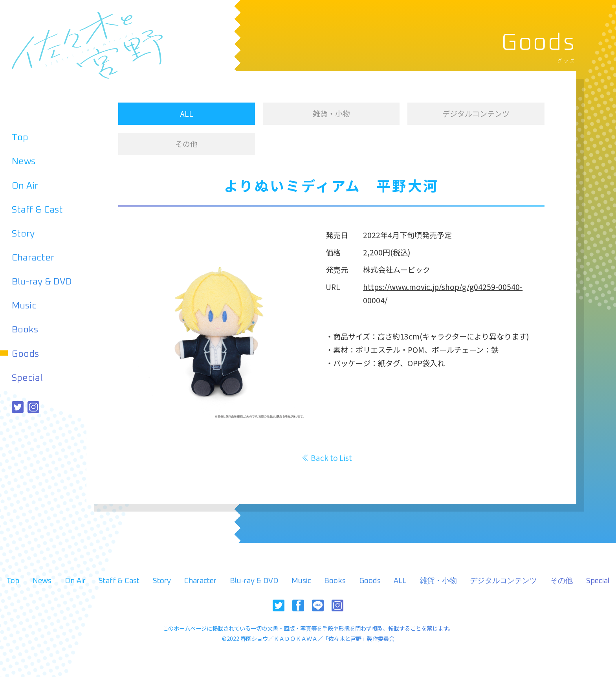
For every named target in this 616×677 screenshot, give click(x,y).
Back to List (331, 458)
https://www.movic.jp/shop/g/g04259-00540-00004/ (443, 293)
